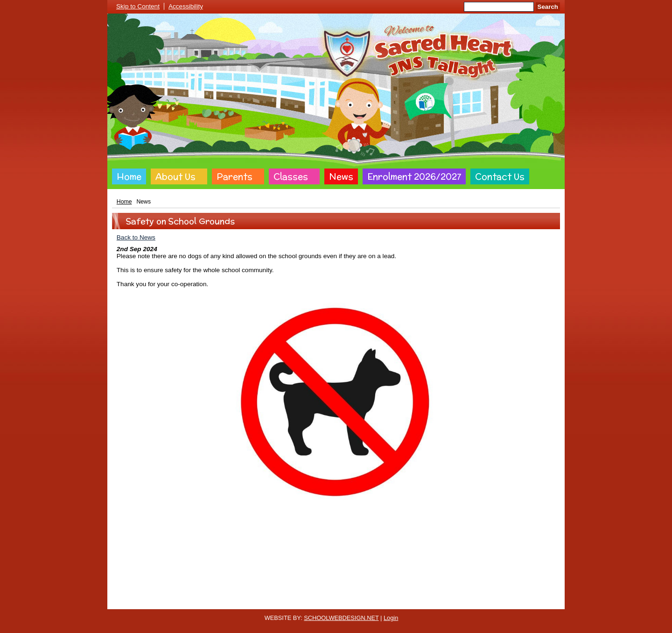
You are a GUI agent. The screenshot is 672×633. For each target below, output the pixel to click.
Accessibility (186, 6)
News (341, 176)
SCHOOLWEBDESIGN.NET (341, 618)
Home (129, 176)
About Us (175, 176)
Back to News (136, 237)
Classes (291, 176)
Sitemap (432, 601)
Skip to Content (138, 6)
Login (391, 618)
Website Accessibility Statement (372, 601)
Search (548, 7)
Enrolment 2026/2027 (414, 176)
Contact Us (500, 176)
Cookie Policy (238, 601)
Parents (234, 176)
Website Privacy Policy (293, 601)
